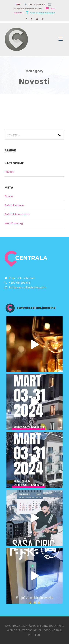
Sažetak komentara (17, 214)
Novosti (9, 172)
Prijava (9, 196)
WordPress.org (14, 223)
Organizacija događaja (43, 13)
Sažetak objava (14, 205)
